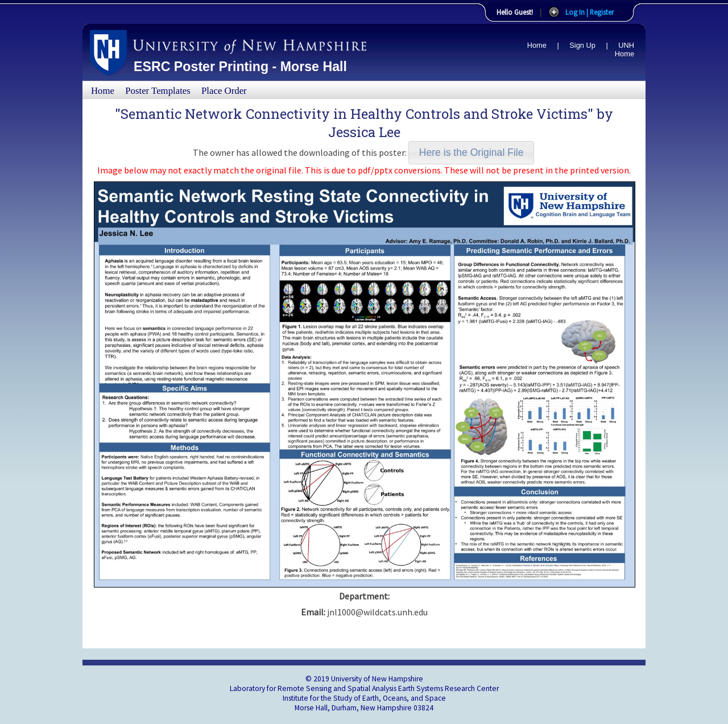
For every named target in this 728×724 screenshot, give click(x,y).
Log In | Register (590, 12)
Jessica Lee (364, 132)
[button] (471, 153)
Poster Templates (158, 91)
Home (537, 45)
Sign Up (582, 45)
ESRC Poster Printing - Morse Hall (240, 67)
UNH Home (624, 49)
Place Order (224, 91)
